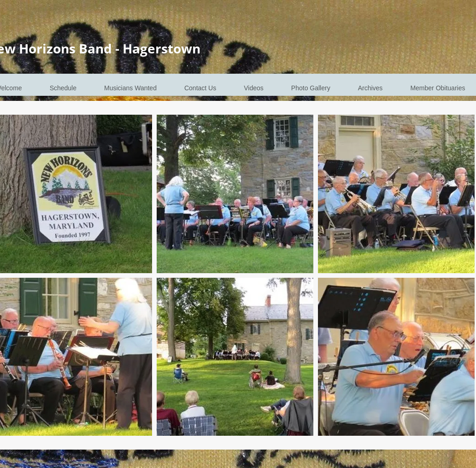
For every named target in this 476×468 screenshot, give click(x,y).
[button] (235, 194)
